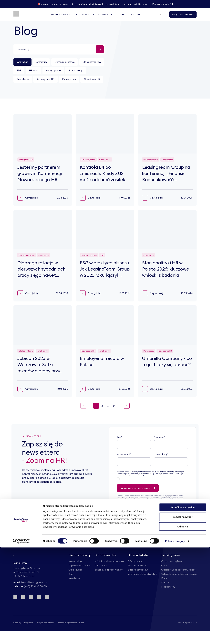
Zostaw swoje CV (137, 576)
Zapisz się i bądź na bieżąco (139, 499)
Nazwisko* (160, 448)
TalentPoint (101, 576)
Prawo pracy (25, 81)
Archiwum (45, 62)
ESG (50, 72)
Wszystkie (23, 62)
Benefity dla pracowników (109, 581)
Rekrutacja (49, 81)
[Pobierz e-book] (170, 4)
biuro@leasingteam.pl (34, 595)
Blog (71, 585)
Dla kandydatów (28, 72)
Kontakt (166, 593)
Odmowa (183, 623)
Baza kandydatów (138, 581)
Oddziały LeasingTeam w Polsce (178, 581)
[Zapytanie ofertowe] (183, 14)
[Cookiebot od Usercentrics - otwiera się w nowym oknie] (21, 638)
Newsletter (74, 589)
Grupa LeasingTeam (172, 572)
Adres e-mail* (124, 465)
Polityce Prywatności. (134, 515)
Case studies (75, 581)
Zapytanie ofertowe (79, 576)
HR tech (66, 72)
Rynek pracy (25, 90)
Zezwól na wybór (183, 613)
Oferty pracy (135, 572)
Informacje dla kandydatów (142, 585)
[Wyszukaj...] (100, 49)
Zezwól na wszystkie (183, 604)
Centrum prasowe (71, 62)
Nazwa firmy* (161, 465)
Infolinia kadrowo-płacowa (109, 572)
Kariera (165, 589)
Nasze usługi (75, 572)
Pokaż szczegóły (175, 638)
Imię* (120, 448)
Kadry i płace (89, 72)
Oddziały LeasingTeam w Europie (179, 585)
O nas (164, 576)
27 (114, 417)
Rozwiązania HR (75, 81)
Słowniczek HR (51, 90)
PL (163, 15)
